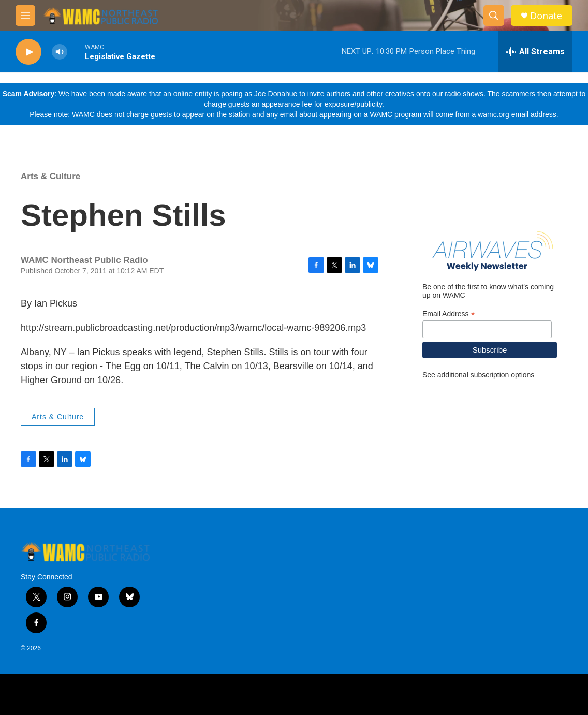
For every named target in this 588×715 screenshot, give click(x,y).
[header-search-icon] (494, 16)
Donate (546, 16)
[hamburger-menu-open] (25, 16)
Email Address (449, 314)
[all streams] (535, 52)
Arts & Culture (50, 176)
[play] (28, 52)
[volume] (60, 52)
